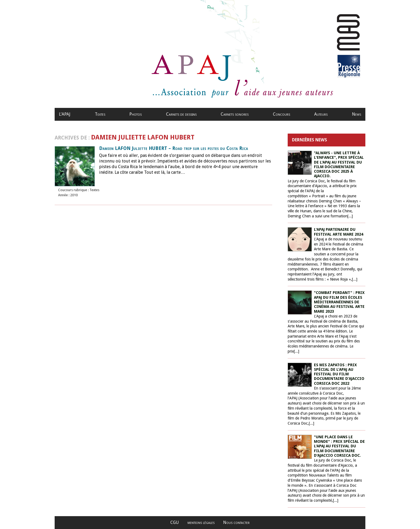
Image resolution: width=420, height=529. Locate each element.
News (357, 114)
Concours (282, 114)
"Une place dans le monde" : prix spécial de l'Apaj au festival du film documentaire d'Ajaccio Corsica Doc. (339, 446)
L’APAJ (65, 114)
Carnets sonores (235, 114)
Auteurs (321, 114)
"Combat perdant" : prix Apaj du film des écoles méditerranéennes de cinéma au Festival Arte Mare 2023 (339, 302)
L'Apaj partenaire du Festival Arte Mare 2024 (339, 232)
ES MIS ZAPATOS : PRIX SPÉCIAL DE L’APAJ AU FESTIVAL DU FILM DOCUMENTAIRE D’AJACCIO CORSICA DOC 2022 (339, 374)
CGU (175, 522)
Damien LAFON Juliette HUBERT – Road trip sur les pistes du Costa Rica (174, 148)
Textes (100, 114)
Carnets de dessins (181, 114)
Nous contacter (236, 522)
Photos (136, 114)
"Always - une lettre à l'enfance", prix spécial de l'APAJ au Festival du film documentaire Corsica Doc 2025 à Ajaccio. (339, 164)
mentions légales (201, 522)
